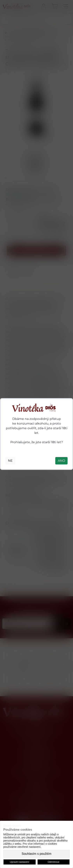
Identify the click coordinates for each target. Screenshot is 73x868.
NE (10, 461)
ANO (61, 461)
